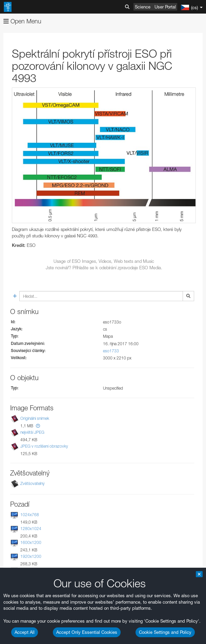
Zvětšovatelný (33, 483)
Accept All (25, 632)
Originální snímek (35, 418)
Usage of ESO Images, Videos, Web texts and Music (104, 261)
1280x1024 (31, 529)
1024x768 (30, 515)
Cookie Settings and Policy (165, 632)
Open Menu (22, 21)
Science (143, 7)
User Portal (165, 7)
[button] (38, 426)
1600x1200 (31, 542)
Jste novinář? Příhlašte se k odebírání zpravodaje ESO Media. (104, 268)
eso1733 (111, 351)
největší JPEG (32, 432)
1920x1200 (31, 556)
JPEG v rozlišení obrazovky (44, 446)
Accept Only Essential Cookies (87, 632)
